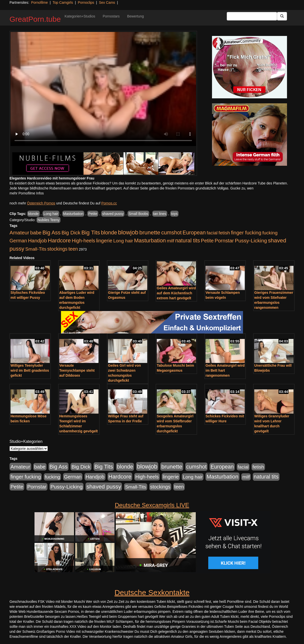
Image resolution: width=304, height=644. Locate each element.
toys (174, 214)
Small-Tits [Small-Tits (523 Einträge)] (36, 249)
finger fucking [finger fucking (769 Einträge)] (246, 233)
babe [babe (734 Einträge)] (36, 233)
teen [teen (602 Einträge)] (73, 249)
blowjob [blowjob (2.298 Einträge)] (128, 232)
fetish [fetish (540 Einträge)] (224, 233)
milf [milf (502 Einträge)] (170, 241)
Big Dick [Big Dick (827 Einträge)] (71, 233)
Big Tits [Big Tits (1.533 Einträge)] (91, 232)
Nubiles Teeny (48, 220)
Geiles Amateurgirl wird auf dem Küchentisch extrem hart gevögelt (176, 293)
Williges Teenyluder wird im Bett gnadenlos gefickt (30, 370)
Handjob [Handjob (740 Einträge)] (37, 241)
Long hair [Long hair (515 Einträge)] (123, 241)
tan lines (160, 214)
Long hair (51, 214)
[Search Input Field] (252, 16)
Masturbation (73, 214)
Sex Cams (107, 2)
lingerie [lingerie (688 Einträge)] (104, 241)
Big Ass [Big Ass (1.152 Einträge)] (51, 233)
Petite (93, 214)
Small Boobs (138, 214)
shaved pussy (113, 214)
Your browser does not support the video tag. (103, 89)
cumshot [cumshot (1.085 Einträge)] (171, 233)
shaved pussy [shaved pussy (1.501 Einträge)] (104, 487)
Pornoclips (86, 2)
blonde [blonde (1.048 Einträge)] (109, 233)
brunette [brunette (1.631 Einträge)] (150, 232)
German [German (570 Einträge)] (18, 241)
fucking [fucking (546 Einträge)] (270, 233)
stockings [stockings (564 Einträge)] (57, 249)
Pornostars (111, 16)
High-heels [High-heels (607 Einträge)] (83, 241)
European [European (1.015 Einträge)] (194, 233)
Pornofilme (39, 2)
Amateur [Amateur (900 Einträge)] (19, 233)
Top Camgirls (63, 2)
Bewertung (135, 16)
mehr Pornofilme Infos (27, 193)
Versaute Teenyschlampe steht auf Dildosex (77, 370)
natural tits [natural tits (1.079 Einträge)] (188, 241)
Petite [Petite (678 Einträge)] (207, 241)
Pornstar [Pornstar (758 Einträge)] (224, 241)
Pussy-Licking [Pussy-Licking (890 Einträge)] (251, 241)
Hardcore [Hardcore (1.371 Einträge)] (59, 241)
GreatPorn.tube (35, 19)
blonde (33, 214)
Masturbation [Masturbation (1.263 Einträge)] (150, 241)
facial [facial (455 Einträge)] (212, 233)
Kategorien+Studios (80, 16)
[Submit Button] (282, 16)
